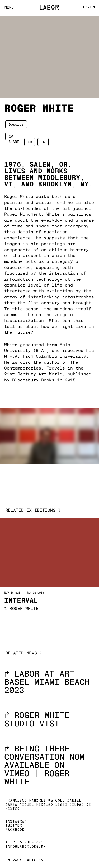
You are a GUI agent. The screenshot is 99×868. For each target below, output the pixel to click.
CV (11, 136)
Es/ (86, 7)
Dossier (16, 124)
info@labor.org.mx (25, 847)
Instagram (16, 822)
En (92, 7)
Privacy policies (24, 860)
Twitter (14, 826)
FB (30, 142)
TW (43, 142)
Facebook (15, 830)
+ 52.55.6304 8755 (25, 843)
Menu (9, 8)
